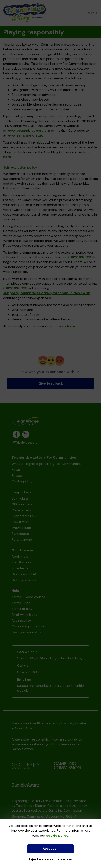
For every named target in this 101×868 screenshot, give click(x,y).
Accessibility (21, 620)
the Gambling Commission (62, 810)
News (16, 470)
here (7, 157)
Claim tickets (21, 510)
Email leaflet (21, 568)
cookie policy (57, 835)
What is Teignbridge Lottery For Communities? (47, 464)
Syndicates (20, 534)
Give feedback (51, 383)
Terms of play (22, 609)
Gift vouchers (22, 504)
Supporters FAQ (24, 516)
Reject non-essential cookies (51, 859)
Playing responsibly (26, 632)
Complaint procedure (28, 626)
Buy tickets (20, 498)
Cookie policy (22, 481)
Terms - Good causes (28, 597)
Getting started (24, 580)
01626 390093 (80, 257)
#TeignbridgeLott (25, 443)
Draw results (21, 528)
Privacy (17, 476)
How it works (21, 522)
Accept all (50, 849)
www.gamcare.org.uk (25, 135)
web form (67, 326)
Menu (90, 13)
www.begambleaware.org (29, 131)
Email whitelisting (25, 615)
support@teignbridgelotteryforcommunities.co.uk (47, 293)
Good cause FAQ (25, 574)
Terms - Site (21, 603)
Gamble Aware (23, 749)
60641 (71, 816)
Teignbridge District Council (37, 806)
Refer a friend (22, 540)
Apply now (20, 556)
